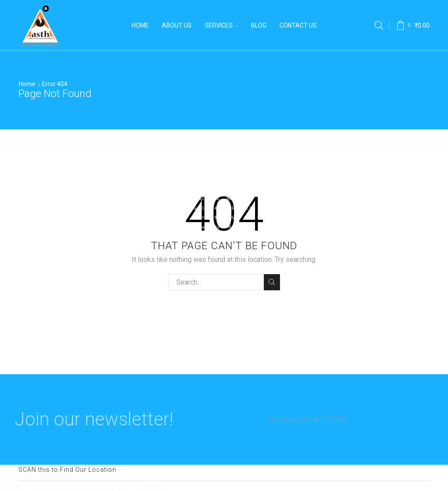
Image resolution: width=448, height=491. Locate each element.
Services (221, 25)
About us (177, 25)
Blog (259, 25)
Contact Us (298, 25)
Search (272, 282)
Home (140, 25)
